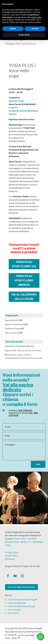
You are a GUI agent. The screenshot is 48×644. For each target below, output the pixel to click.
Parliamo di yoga (13, 328)
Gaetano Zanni (16, 101)
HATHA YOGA (19, 539)
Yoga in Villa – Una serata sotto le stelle (23, 351)
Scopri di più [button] (24, 35)
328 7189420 (25, 411)
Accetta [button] (35, 29)
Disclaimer (10, 559)
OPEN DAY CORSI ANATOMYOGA (19, 346)
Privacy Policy (12, 553)
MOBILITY (26, 542)
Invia (38, 464)
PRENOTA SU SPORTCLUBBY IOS (24, 264)
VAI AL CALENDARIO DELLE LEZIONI (24, 297)
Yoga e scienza (12, 333)
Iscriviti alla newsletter (22, 587)
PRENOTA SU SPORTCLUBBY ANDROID (24, 280)
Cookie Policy (11, 556)
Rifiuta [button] (13, 29)
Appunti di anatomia (14, 324)
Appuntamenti (29, 44)
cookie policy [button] (36, 17)
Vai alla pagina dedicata (18, 387)
